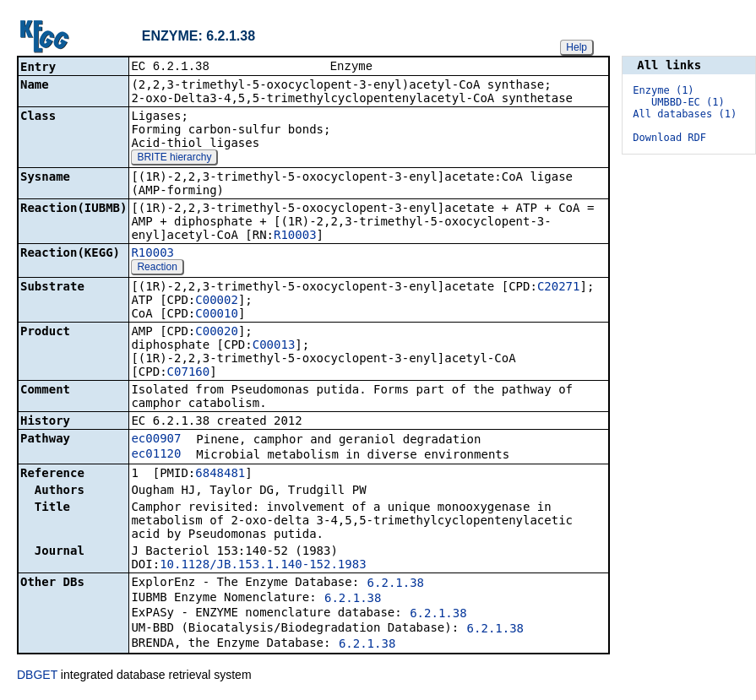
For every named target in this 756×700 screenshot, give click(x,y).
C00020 (217, 333)
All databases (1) (685, 114)
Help (577, 47)
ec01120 (156, 455)
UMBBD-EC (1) (688, 102)
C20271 (559, 288)
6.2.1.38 (396, 584)
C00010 (217, 315)
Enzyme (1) (663, 90)
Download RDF (669, 138)
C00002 (217, 301)
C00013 (274, 346)
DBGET (37, 676)
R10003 (295, 236)
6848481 (220, 475)
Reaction (157, 269)
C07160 (189, 373)
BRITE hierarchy (174, 159)
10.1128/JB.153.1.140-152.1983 (263, 566)
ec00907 (156, 440)
